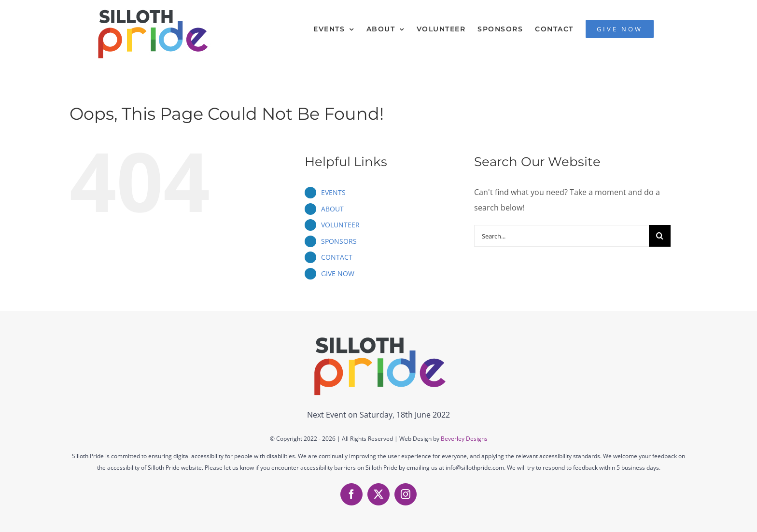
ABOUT (332, 209)
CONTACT (337, 257)
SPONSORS (339, 241)
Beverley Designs (464, 439)
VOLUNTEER (340, 225)
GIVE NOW (338, 273)
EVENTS (333, 192)
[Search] (660, 236)
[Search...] (561, 236)
